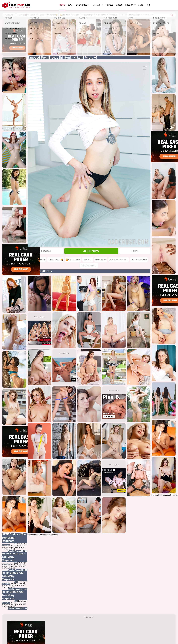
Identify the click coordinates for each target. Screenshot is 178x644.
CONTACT (116, 636)
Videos (119, 5)
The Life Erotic (89, 265)
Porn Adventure (145, 15)
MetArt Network (139, 260)
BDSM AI (96, 15)
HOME (60, 636)
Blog (141, 5)
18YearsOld (101, 260)
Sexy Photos (32, 15)
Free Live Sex (50, 15)
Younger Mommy (127, 15)
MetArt (88, 260)
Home (62, 5)
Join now (91, 251)
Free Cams (130, 5)
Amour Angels (109, 15)
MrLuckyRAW (84, 15)
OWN (70, 5)
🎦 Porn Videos (67, 15)
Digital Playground (119, 260)
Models (109, 5)
